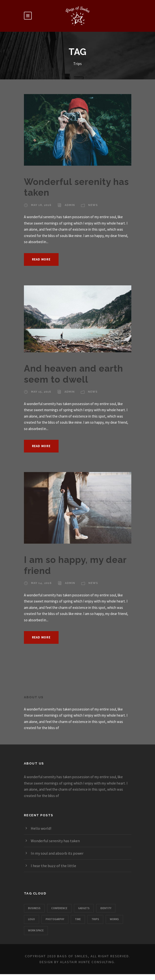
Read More (41, 259)
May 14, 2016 (41, 583)
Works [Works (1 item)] (114, 919)
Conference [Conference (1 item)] (59, 908)
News (93, 205)
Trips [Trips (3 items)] (95, 919)
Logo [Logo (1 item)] (31, 919)
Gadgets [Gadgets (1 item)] (84, 908)
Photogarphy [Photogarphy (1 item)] (55, 919)
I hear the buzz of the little (53, 866)
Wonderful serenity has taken (55, 841)
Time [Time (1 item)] (78, 919)
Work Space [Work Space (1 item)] (36, 930)
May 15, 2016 (41, 392)
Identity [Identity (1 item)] (106, 908)
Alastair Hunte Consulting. (88, 962)
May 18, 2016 (41, 205)
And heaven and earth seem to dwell (73, 374)
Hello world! (41, 828)
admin (70, 205)
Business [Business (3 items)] (34, 908)
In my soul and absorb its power (57, 853)
